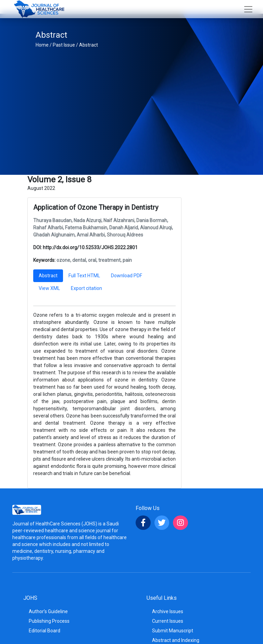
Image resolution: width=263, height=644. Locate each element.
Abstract (89, 45)
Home (42, 45)
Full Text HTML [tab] (84, 276)
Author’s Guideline (48, 611)
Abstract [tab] (48, 276)
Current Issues (168, 621)
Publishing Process (49, 621)
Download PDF (127, 276)
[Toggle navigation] (248, 9)
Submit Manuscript (173, 631)
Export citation (86, 288)
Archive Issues (168, 611)
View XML (49, 288)
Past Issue (64, 45)
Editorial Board (45, 631)
